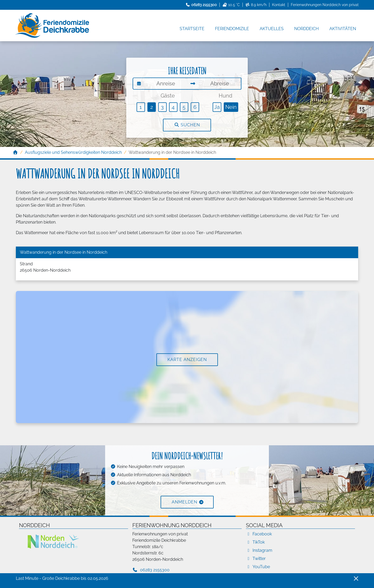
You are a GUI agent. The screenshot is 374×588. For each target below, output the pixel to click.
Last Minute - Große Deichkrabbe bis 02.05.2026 (62, 578)
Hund (225, 96)
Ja (217, 107)
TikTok (255, 542)
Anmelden (184, 502)
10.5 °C (231, 5)
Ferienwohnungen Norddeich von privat (325, 5)
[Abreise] (220, 84)
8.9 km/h (256, 5)
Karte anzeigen (187, 360)
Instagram (259, 550)
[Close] (356, 578)
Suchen (187, 125)
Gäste (168, 96)
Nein (231, 107)
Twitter (256, 559)
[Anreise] (166, 84)
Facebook (259, 534)
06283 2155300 (151, 570)
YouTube (258, 567)
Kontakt (279, 5)
